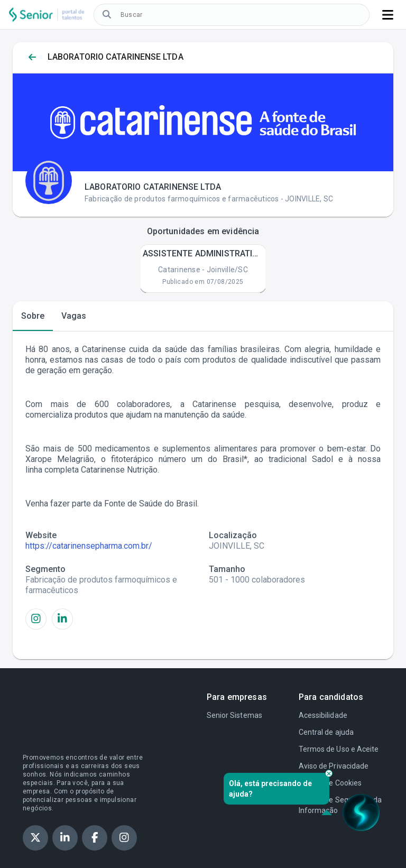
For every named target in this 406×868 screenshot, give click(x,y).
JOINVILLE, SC (237, 546)
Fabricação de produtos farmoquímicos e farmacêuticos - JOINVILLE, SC (209, 199)
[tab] (33, 316)
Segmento (45, 569)
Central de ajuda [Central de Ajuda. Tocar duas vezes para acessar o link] (326, 732)
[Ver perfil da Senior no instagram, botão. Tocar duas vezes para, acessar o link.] (124, 838)
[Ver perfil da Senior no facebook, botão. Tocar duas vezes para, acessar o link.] (95, 838)
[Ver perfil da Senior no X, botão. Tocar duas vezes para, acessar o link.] (35, 838)
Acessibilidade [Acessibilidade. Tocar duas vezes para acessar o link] (323, 715)
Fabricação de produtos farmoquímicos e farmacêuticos (101, 585)
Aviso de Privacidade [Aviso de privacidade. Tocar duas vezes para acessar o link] (334, 766)
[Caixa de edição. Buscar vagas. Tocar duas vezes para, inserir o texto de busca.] (240, 15)
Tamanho (227, 569)
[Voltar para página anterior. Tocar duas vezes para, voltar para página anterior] (32, 58)
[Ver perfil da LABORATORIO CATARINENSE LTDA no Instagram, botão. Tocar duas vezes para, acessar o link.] (36, 619)
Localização (233, 535)
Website (41, 535)
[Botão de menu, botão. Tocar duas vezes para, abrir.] (388, 15)
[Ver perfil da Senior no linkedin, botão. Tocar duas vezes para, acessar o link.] (65, 838)
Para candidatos (331, 697)
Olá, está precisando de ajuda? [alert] (279, 789)
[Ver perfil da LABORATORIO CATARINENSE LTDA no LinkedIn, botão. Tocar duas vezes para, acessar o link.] (62, 619)
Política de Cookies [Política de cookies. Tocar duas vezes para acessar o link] (330, 783)
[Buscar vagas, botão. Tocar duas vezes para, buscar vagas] (107, 15)
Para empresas (237, 697)
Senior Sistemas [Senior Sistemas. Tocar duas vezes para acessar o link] (234, 715)
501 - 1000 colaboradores (257, 580)
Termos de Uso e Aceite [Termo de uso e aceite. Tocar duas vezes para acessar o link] (339, 749)
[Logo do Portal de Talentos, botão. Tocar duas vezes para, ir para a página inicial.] (47, 15)
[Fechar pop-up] (329, 773)
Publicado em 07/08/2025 (203, 282)
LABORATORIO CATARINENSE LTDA (116, 57)
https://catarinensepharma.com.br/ (89, 546)
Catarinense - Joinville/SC (203, 270)
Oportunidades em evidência (203, 231)
